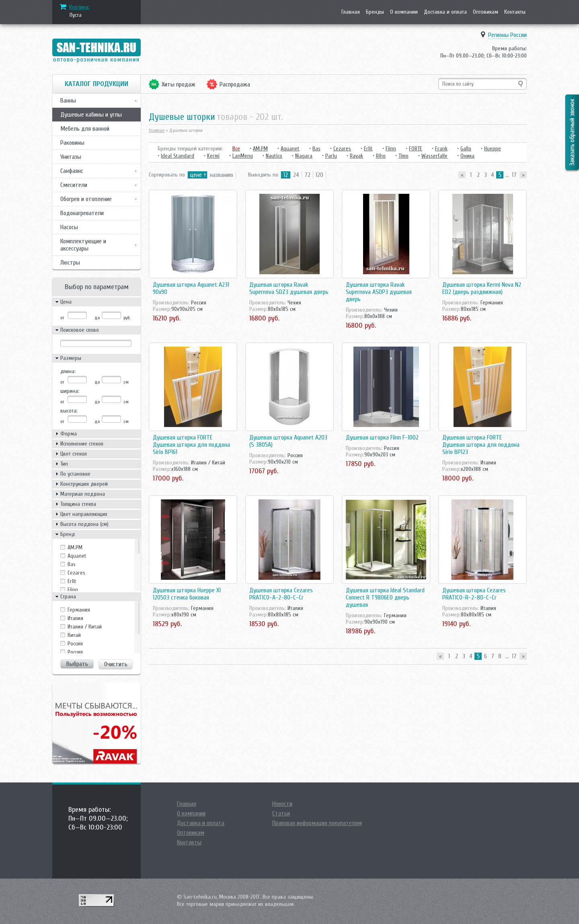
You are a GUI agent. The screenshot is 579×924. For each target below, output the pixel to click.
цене (196, 175)
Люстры (70, 263)
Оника (467, 156)
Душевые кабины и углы (91, 115)
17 (514, 175)
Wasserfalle (434, 156)
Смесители (74, 185)
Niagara (304, 156)
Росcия (75, 644)
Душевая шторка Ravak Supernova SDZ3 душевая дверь (289, 288)
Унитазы (71, 157)
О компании (404, 12)
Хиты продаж (179, 84)
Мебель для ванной (85, 129)
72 (307, 175)
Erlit (72, 581)
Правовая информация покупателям (317, 823)
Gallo (466, 149)
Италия (75, 618)
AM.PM (75, 547)
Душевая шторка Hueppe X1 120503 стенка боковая (187, 594)
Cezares (76, 573)
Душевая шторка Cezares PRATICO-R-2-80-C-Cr (474, 594)
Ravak (356, 156)
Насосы (69, 227)
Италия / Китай (85, 627)
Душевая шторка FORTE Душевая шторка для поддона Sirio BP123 (481, 445)
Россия (75, 652)
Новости (282, 804)
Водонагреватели (82, 213)
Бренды (375, 12)
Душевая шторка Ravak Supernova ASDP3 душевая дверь (379, 292)
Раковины (72, 143)
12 (286, 175)
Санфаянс (72, 171)
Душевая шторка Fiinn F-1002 (382, 437)
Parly (331, 156)
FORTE (416, 149)
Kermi (213, 156)
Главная (351, 12)
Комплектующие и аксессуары (83, 245)
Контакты (515, 12)
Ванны (68, 101)
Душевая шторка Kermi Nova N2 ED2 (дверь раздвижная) (482, 288)
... (507, 175)
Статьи (281, 813)
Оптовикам (486, 12)
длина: (68, 371)
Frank (441, 149)
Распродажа (235, 84)
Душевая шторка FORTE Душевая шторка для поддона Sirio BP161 (191, 445)
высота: (69, 411)
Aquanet (77, 556)
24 (296, 175)
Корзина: (79, 7)
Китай (74, 635)
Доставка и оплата (445, 12)
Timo (403, 156)
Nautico (274, 156)
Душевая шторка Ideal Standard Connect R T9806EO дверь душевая (385, 598)
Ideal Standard (178, 156)
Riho (381, 156)
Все (236, 149)
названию (222, 175)
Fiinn (73, 590)
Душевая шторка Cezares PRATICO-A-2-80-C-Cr (281, 594)
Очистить (116, 664)
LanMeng (243, 156)
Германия (79, 610)
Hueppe (493, 149)
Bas (72, 564)
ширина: (70, 391)
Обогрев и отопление (86, 199)
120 (319, 175)
